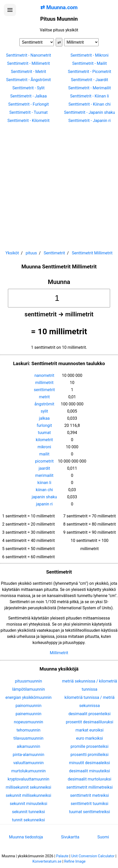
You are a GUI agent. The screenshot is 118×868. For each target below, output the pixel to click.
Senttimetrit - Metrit (28, 72)
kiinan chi (44, 490)
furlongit (44, 425)
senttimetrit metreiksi (90, 795)
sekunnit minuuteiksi (28, 804)
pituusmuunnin (28, 681)
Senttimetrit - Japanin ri (90, 121)
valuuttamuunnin (28, 763)
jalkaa (44, 418)
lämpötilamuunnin (28, 689)
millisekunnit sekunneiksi (28, 787)
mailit (44, 454)
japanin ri (44, 504)
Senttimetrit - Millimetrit (29, 63)
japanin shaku (44, 497)
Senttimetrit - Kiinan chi (90, 104)
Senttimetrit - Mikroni (90, 55)
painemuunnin (28, 714)
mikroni (44, 447)
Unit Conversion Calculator (93, 856)
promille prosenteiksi (89, 746)
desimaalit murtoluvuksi (89, 779)
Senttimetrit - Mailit (90, 63)
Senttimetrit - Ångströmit (28, 80)
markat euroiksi (89, 730)
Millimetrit (59, 653)
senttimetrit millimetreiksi (90, 787)
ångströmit (44, 404)
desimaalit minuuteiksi (89, 771)
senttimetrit (44, 390)
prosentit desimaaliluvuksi (90, 722)
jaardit (44, 468)
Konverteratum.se (47, 861)
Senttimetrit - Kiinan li (90, 96)
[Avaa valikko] (10, 10)
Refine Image (75, 861)
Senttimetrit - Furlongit (28, 104)
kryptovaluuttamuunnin (28, 779)
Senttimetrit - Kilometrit (28, 121)
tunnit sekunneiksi (28, 820)
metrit (44, 397)
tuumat (44, 433)
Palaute (62, 856)
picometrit (44, 461)
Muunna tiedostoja (26, 837)
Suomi (103, 837)
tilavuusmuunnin (28, 738)
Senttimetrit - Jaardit (90, 80)
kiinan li (44, 483)
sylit (44, 411)
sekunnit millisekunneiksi (28, 795)
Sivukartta (70, 837)
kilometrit (44, 440)
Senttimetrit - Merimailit (90, 88)
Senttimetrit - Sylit (29, 88)
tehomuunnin (29, 730)
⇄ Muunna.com (59, 7)
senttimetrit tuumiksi (90, 804)
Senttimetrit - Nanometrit (28, 55)
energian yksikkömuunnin (28, 697)
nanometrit (44, 375)
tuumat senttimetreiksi (89, 812)
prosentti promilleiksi (90, 755)
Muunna (59, 282)
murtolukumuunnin (28, 771)
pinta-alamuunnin (28, 755)
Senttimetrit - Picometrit (90, 72)
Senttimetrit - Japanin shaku (90, 112)
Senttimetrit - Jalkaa (28, 96)
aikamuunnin (28, 746)
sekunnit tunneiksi (28, 812)
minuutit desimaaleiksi (89, 763)
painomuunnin (29, 706)
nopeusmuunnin (28, 722)
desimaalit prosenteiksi (90, 714)
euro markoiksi (90, 738)
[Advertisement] (59, 184)
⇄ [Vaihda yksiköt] (59, 42)
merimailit (44, 475)
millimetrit (44, 383)
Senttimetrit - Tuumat (29, 112)
